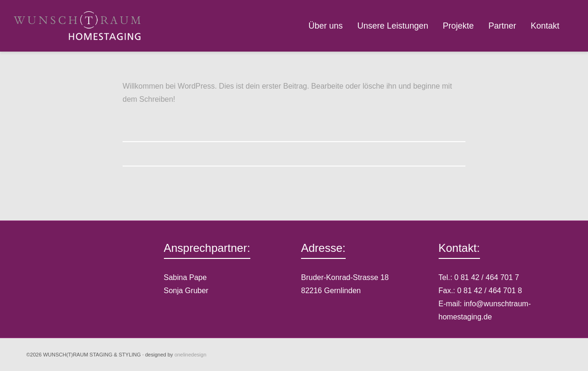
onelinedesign (190, 355)
